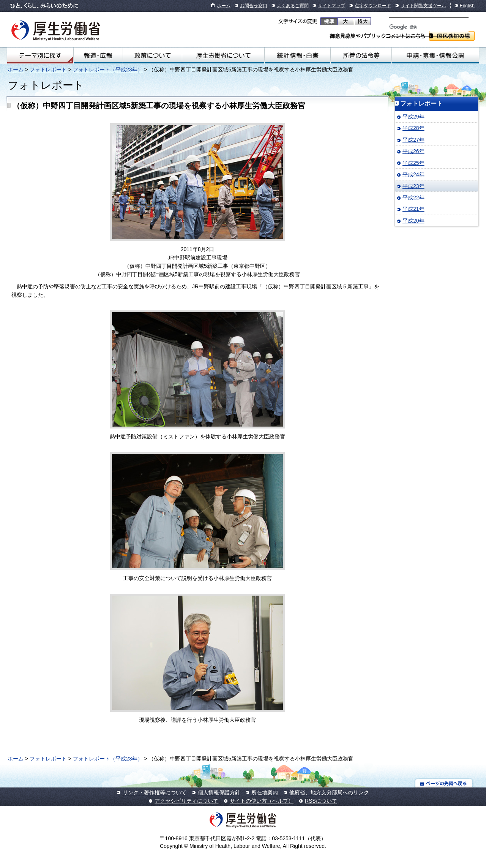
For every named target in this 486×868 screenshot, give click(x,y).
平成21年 (413, 209)
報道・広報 (98, 55)
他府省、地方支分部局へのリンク (329, 792)
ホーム (224, 6)
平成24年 (413, 174)
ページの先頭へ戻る (444, 783)
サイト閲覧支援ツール (423, 6)
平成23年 (413, 186)
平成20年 (413, 221)
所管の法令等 (361, 55)
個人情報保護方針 (219, 792)
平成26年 (413, 151)
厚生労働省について (223, 55)
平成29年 (413, 117)
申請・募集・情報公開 (435, 55)
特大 (362, 21)
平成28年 (413, 128)
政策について (152, 55)
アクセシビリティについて (186, 801)
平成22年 (413, 198)
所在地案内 (265, 792)
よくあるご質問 (293, 6)
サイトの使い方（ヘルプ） (262, 801)
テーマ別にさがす (40, 55)
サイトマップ (331, 6)
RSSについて (321, 801)
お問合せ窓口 (254, 6)
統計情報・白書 (297, 55)
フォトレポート (48, 70)
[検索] (429, 27)
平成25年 (413, 163)
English (467, 6)
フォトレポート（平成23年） (108, 70)
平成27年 (413, 140)
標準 (329, 21)
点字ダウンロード (373, 6)
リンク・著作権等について (155, 792)
